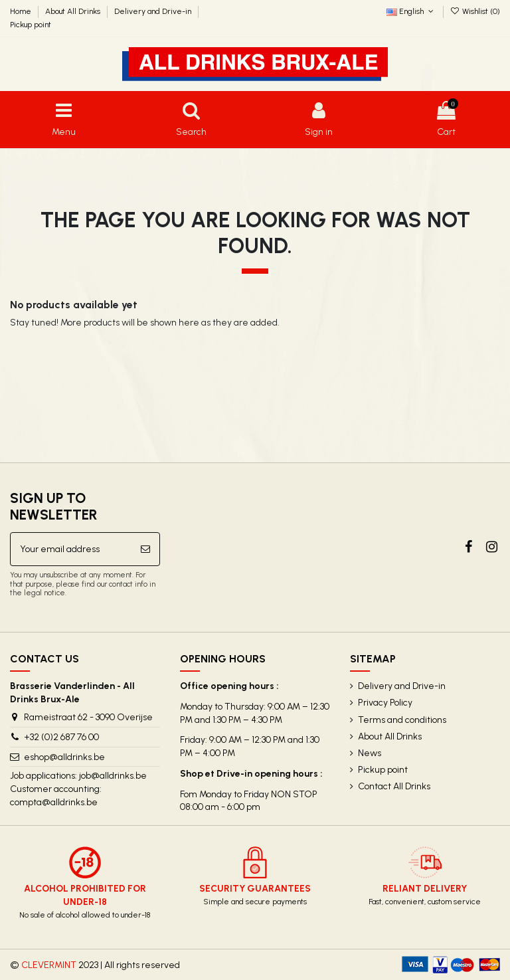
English (411, 11)
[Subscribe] (145, 549)
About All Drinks (74, 11)
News (370, 753)
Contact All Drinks (394, 786)
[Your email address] (71, 549)
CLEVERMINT (49, 965)
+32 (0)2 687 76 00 (61, 737)
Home (22, 11)
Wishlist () (475, 11)
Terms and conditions (402, 720)
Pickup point (31, 25)
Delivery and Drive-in (154, 11)
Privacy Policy (385, 703)
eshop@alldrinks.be (64, 757)
